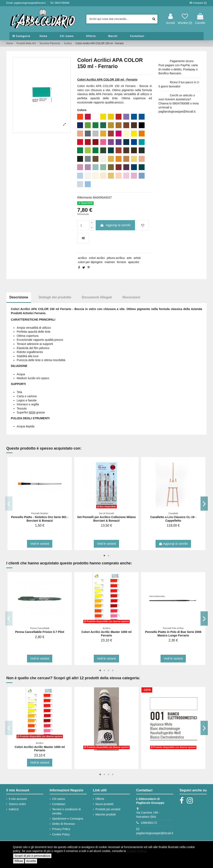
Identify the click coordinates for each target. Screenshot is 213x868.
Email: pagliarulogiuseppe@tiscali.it (26, 3)
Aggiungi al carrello (115, 225)
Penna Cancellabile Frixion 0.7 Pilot (40, 632)
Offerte (100, 799)
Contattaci (59, 804)
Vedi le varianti (40, 544)
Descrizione (19, 297)
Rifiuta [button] (19, 861)
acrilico (82, 258)
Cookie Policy (61, 834)
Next (204, 504)
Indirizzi (14, 809)
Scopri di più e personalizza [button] (32, 856)
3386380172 (149, 823)
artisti (137, 258)
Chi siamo (59, 799)
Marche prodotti (106, 814)
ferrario (121, 262)
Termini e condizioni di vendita (67, 811)
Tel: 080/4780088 (60, 3)
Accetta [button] (31, 861)
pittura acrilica (116, 258)
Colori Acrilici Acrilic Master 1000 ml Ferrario (106, 634)
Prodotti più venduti (108, 809)
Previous (9, 504)
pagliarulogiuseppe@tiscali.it (155, 833)
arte (129, 258)
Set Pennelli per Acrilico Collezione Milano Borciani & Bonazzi (106, 519)
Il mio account (18, 799)
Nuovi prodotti (104, 804)
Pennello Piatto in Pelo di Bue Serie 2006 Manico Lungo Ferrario (173, 634)
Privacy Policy (61, 829)
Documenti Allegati (97, 297)
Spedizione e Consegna (68, 819)
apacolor (134, 262)
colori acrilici (97, 258)
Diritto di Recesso (64, 824)
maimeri (110, 262)
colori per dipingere (90, 262)
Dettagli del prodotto (55, 297)
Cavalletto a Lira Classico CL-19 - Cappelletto (173, 519)
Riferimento (85, 197)
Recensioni (131, 297)
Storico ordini (17, 804)
